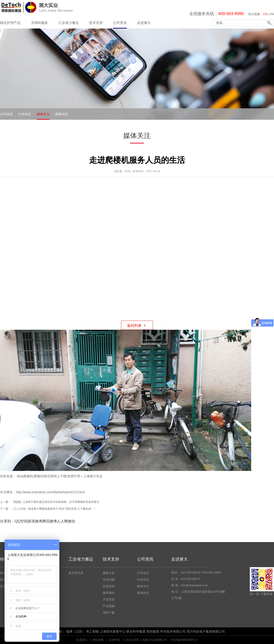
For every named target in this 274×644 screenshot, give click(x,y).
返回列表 (137, 325)
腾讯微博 (50, 521)
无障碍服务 (39, 23)
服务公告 (109, 573)
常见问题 (109, 580)
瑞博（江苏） (76, 631)
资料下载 (109, 613)
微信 (71, 521)
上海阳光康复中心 (113, 631)
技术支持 (96, 23)
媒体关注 (43, 114)
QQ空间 (21, 521)
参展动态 (61, 114)
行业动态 (25, 114)
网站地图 (98, 640)
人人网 (62, 521)
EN (272, 14)
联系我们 (82, 640)
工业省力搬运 (68, 23)
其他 (3, 586)
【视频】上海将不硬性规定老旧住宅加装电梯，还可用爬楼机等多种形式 (55, 502)
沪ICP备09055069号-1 (184, 640)
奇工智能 (92, 631)
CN (265, 14)
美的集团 (153, 631)
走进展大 (144, 23)
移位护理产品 (10, 23)
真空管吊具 (76, 573)
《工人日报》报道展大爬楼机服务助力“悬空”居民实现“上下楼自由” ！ (54, 509)
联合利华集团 (136, 631)
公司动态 (6, 114)
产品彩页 (109, 599)
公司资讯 (120, 23)
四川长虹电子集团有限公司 (206, 631)
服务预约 (109, 593)
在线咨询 (109, 586)
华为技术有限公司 (173, 631)
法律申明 (114, 640)
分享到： (7, 521)
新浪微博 (35, 521)
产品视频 (109, 606)
